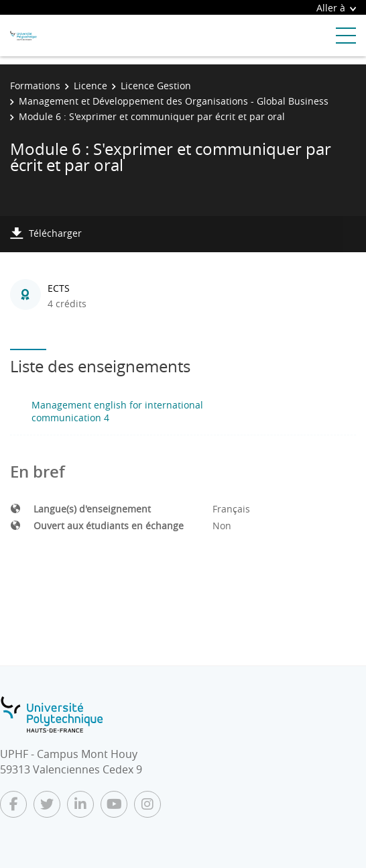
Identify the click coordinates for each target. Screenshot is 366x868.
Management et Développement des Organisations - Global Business (174, 101)
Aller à (336, 8)
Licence (90, 86)
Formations (35, 86)
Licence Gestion (156, 86)
